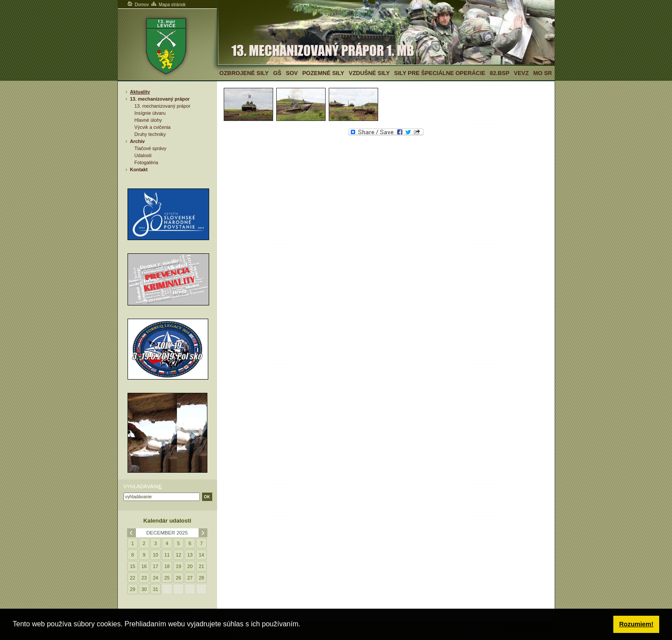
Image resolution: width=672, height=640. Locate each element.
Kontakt (139, 169)
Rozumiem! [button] (636, 624)
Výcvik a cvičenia (153, 127)
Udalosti (143, 155)
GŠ (277, 73)
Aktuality (140, 92)
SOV (292, 73)
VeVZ (522, 73)
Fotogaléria (146, 162)
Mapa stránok (168, 5)
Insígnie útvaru (150, 113)
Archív (138, 141)
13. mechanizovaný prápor (160, 99)
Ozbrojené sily (244, 73)
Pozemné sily (323, 73)
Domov (138, 5)
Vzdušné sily (369, 73)
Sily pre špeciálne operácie (440, 73)
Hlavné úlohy (148, 120)
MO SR (542, 73)
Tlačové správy (151, 148)
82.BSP (500, 73)
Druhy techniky (150, 134)
